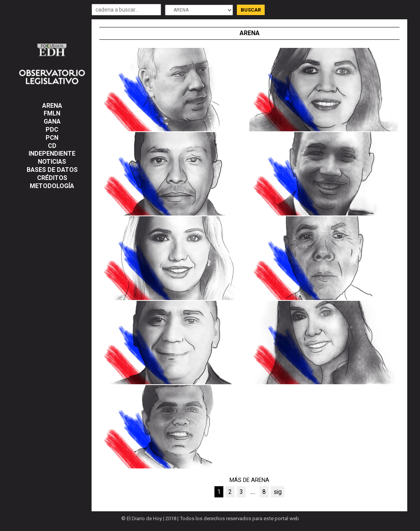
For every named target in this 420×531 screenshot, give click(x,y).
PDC (52, 130)
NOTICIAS (52, 162)
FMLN (52, 113)
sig (278, 492)
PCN (52, 138)
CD (52, 146)
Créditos (52, 178)
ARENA (52, 106)
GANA (52, 121)
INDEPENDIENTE (52, 154)
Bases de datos (52, 170)
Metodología (52, 186)
